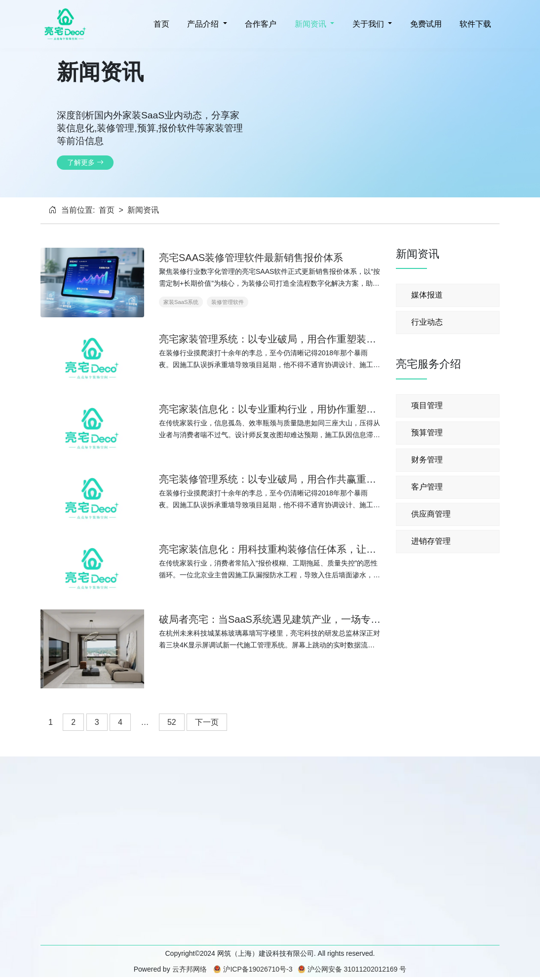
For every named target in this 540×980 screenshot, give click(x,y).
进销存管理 (431, 541)
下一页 (207, 722)
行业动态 (427, 322)
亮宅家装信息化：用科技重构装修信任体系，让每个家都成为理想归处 (312, 549)
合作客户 (260, 24)
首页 (160, 24)
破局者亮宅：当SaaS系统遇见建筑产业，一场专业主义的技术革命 (304, 619)
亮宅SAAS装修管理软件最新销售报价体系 (251, 258)
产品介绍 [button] (203, 24)
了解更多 (85, 162)
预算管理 (427, 433)
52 (172, 722)
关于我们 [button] (368, 24)
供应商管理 (431, 514)
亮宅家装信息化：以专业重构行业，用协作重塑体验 (272, 409)
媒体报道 (427, 295)
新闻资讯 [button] (310, 24)
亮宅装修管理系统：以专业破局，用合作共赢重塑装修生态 (287, 479)
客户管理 (427, 487)
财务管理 (427, 460)
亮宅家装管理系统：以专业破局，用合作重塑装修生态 (277, 339)
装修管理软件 (228, 302)
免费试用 (424, 24)
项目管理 (427, 405)
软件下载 (474, 24)
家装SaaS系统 (181, 302)
